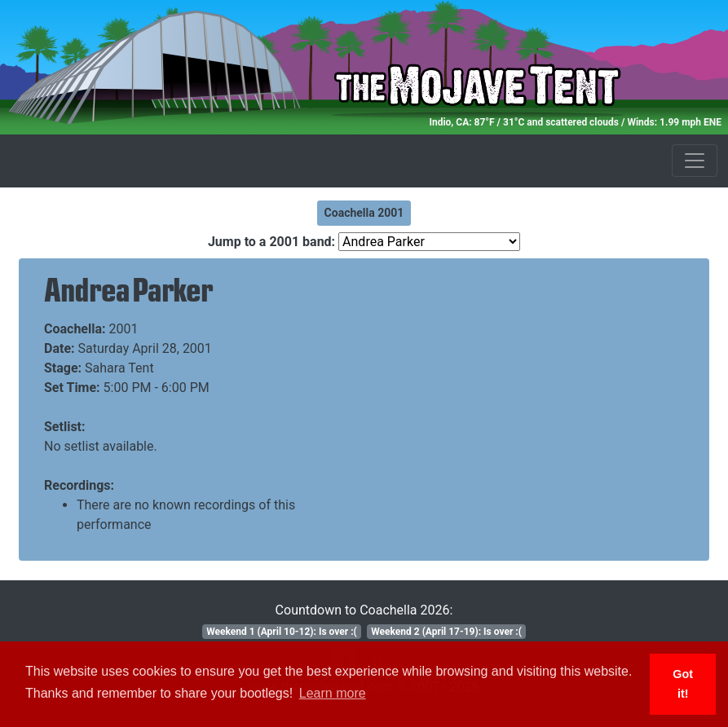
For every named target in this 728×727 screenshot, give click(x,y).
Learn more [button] (333, 693)
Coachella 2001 (364, 213)
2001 (124, 329)
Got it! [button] (683, 684)
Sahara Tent (119, 368)
